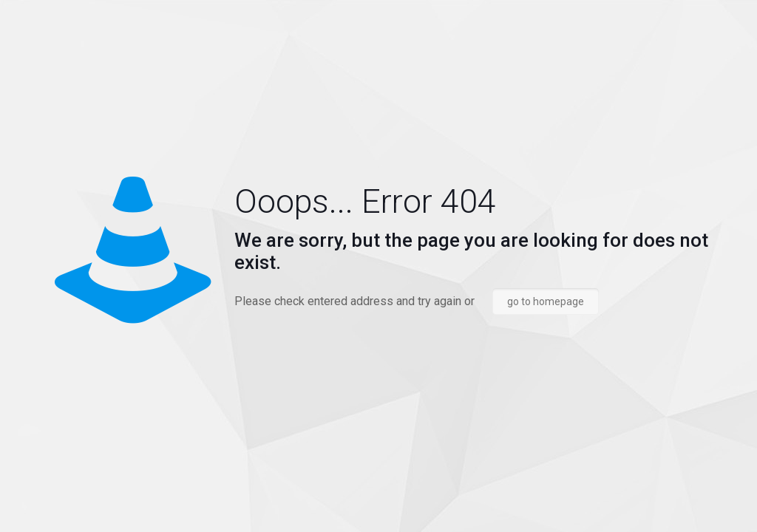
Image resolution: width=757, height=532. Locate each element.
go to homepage (546, 301)
